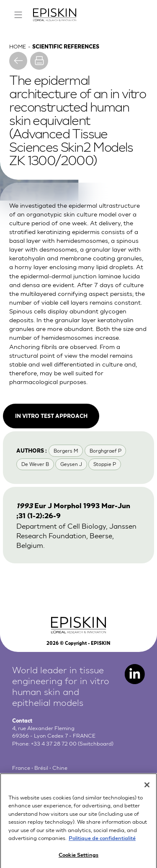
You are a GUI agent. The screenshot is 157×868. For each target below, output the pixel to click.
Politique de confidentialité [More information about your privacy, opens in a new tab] (102, 841)
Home (18, 46)
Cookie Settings (78, 858)
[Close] (147, 788)
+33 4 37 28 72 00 (54, 743)
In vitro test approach (51, 416)
